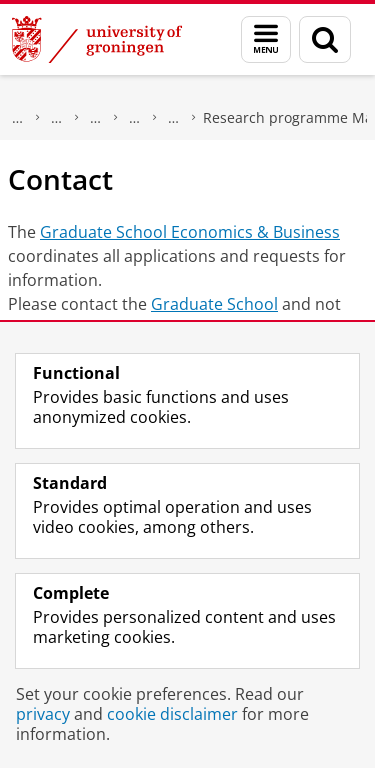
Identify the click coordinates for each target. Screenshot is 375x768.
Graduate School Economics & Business (190, 232)
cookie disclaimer (172, 714)
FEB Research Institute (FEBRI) (135, 118)
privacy (43, 714)
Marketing (174, 118)
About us (18, 118)
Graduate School (214, 304)
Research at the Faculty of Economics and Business (96, 118)
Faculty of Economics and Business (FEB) (57, 118)
